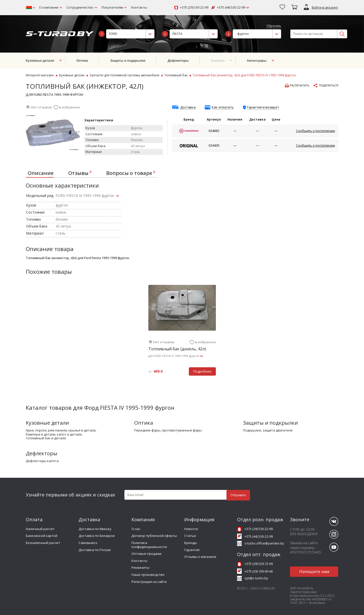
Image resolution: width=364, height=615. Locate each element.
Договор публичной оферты (154, 536)
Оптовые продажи (146, 554)
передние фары (147, 430)
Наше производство (148, 575)
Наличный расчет (40, 529)
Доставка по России (95, 550)
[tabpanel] (182, 333)
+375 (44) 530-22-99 (231, 8)
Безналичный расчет (43, 543)
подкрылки (252, 430)
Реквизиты (140, 567)
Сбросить (274, 26)
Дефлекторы (42, 453)
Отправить (238, 495)
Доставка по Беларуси (97, 536)
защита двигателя (278, 430)
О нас (136, 529)
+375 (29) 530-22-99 (194, 8)
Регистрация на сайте (149, 582)
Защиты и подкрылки (270, 423)
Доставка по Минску (95, 529)
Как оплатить (223, 107)
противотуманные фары (182, 430)
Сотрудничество (80, 7)
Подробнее (202, 371)
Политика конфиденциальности (149, 545)
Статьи (190, 536)
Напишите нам (314, 572)
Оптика (144, 423)
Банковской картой (42, 536)
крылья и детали (82, 430)
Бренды (191, 543)
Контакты (139, 7)
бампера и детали (41, 435)
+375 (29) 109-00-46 (259, 571)
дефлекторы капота (42, 461)
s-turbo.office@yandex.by (264, 543)
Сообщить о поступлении (315, 131)
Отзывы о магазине (200, 557)
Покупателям (112, 7)
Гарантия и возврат (263, 107)
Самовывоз (88, 543)
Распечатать (297, 86)
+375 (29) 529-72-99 (259, 564)
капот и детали (69, 435)
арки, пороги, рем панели (46, 430)
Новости (191, 529)
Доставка (188, 107)
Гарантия (192, 550)
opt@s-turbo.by (256, 578)
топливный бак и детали (46, 438)
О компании (49, 7)
